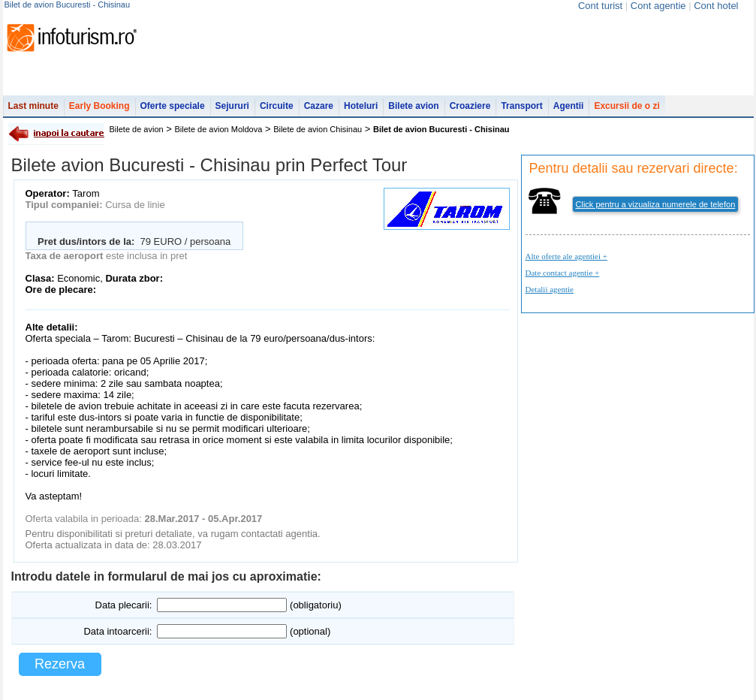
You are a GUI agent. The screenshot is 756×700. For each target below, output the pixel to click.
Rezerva (60, 664)
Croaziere (470, 106)
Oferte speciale (173, 106)
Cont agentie (658, 6)
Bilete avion (413, 106)
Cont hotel (716, 6)
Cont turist (600, 6)
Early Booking (99, 106)
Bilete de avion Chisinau (318, 129)
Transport (521, 106)
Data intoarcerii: (117, 631)
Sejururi (232, 106)
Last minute (33, 106)
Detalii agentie (550, 289)
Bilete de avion (137, 129)
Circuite (277, 106)
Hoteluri (361, 106)
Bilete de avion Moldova (219, 129)
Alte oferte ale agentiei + (566, 256)
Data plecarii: (124, 605)
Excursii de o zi (626, 106)
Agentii (569, 106)
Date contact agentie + (563, 273)
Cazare (319, 106)
